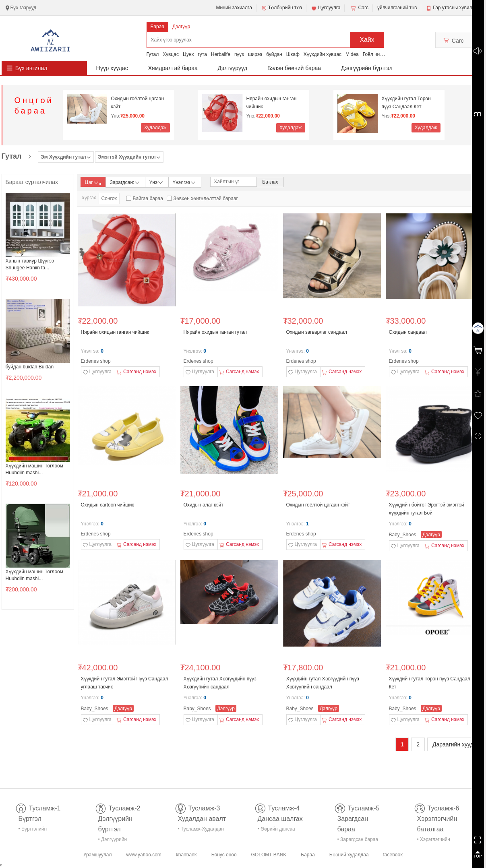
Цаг (93, 182)
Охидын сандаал (408, 332)
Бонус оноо (224, 855)
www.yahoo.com (144, 855)
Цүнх (188, 54)
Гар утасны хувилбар (456, 8)
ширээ (255, 54)
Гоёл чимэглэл (379, 54)
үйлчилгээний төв (397, 8)
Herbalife (221, 54)
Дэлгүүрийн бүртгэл (367, 68)
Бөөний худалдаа (349, 855)
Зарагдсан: (125, 182)
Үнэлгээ (185, 182)
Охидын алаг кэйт (204, 505)
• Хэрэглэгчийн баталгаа (434, 841)
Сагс (359, 8)
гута (202, 54)
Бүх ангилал (31, 68)
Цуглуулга (326, 8)
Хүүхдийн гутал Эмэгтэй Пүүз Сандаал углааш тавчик (125, 683)
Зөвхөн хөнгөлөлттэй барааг (206, 198)
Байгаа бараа (148, 198)
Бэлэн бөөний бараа (294, 68)
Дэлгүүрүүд (233, 68)
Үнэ (157, 182)
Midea (352, 54)
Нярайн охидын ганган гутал (215, 332)
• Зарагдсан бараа (358, 839)
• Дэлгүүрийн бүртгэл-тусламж (117, 841)
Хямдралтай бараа (173, 68)
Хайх (367, 40)
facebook (393, 855)
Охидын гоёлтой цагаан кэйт (138, 103)
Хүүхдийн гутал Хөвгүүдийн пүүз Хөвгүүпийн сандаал (220, 683)
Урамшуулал (98, 855)
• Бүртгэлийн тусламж (33, 830)
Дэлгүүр (181, 27)
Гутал (153, 54)
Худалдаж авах (155, 129)
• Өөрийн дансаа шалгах (276, 830)
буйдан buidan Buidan (30, 367)
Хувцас (171, 54)
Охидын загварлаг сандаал (317, 332)
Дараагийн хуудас (456, 744)
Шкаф (293, 54)
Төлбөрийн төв (281, 8)
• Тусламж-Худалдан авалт (201, 830)
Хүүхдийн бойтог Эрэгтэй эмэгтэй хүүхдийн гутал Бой (427, 509)
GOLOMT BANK (269, 855)
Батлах (270, 182)
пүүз (239, 54)
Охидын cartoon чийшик (108, 505)
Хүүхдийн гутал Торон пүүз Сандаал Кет (406, 103)
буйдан (274, 54)
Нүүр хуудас (112, 68)
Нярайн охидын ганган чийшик (272, 103)
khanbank (186, 855)
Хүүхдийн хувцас (323, 54)
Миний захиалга (234, 8)
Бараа (158, 27)
